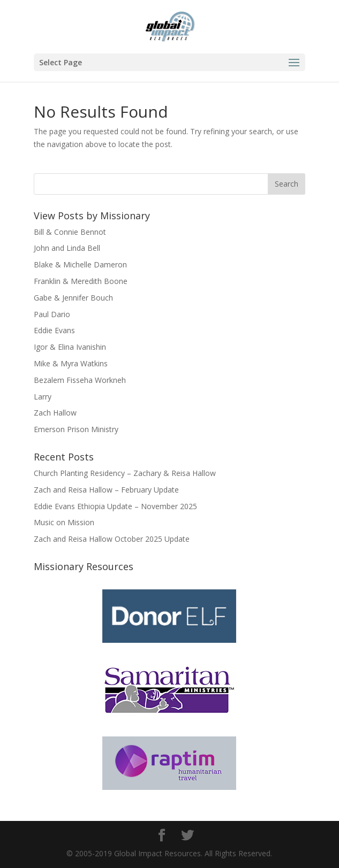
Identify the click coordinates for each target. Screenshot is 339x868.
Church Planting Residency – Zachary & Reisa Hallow (125, 473)
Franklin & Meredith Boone (81, 281)
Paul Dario (52, 314)
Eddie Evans (54, 330)
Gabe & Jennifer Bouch (73, 298)
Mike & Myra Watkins (71, 363)
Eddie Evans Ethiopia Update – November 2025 (115, 506)
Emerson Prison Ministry (76, 429)
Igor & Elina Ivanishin (70, 347)
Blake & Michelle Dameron (80, 264)
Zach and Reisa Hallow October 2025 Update (112, 539)
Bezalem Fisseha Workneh (80, 380)
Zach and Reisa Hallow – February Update (106, 490)
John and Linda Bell (67, 248)
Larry (43, 397)
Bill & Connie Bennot (70, 232)
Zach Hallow (55, 413)
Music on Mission (64, 522)
